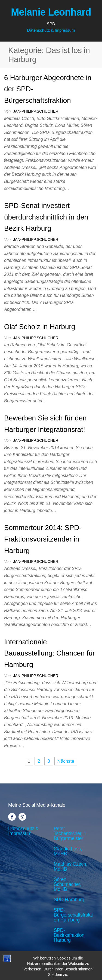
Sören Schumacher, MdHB (68, 884)
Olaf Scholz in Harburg (40, 327)
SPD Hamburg (69, 900)
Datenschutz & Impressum (51, 30)
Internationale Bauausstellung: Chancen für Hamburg (50, 653)
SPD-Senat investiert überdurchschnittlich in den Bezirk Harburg (46, 217)
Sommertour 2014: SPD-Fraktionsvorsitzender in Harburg (43, 539)
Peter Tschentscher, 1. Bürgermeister (71, 833)
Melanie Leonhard (51, 12)
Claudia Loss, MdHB (68, 851)
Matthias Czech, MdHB (71, 867)
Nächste (66, 761)
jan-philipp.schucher (36, 111)
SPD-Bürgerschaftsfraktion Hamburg (73, 915)
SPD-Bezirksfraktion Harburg (69, 935)
